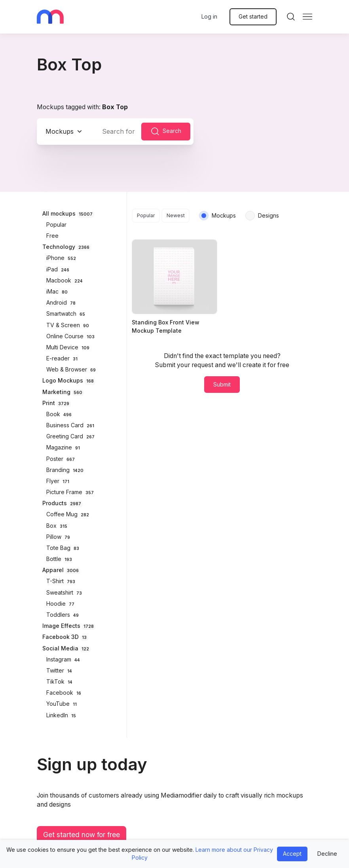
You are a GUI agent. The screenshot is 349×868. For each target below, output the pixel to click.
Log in (209, 16)
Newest (176, 215)
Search (166, 131)
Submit (222, 384)
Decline (327, 854)
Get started (253, 16)
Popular (146, 215)
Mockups (60, 131)
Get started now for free (82, 835)
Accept (292, 854)
